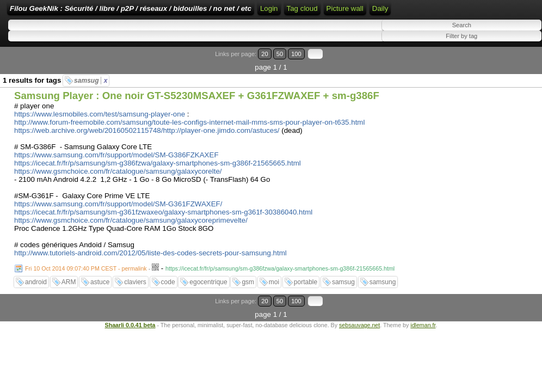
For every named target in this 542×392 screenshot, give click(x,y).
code (168, 304)
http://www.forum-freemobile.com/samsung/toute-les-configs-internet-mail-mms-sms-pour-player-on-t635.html (189, 144)
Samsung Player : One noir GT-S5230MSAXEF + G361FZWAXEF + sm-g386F (197, 117)
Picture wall (28, 49)
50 (497, 89)
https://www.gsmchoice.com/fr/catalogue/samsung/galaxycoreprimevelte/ (131, 242)
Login (365, 12)
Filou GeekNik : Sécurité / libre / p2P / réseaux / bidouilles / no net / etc (199, 12)
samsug (91, 102)
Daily (64, 49)
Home (338, 12)
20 (486, 89)
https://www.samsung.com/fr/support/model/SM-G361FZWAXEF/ (118, 226)
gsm (248, 304)
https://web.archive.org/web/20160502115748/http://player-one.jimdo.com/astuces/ (147, 152)
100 (508, 89)
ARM (69, 304)
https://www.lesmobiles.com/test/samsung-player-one (100, 136)
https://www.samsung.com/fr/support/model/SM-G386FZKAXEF (116, 177)
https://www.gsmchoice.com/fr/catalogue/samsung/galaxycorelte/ (118, 193)
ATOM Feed (447, 12)
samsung (383, 304)
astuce (100, 304)
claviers (135, 304)
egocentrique (208, 304)
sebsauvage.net (359, 333)
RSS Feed (399, 12)
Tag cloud (491, 29)
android (36, 304)
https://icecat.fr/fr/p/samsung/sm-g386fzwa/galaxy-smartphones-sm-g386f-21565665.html (158, 185)
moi (274, 304)
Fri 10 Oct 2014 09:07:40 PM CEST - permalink (86, 290)
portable (306, 304)
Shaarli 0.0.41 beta (130, 333)
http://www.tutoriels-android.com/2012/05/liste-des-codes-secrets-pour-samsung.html (150, 275)
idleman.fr (423, 333)
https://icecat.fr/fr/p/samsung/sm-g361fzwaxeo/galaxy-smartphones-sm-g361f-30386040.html (163, 234)
